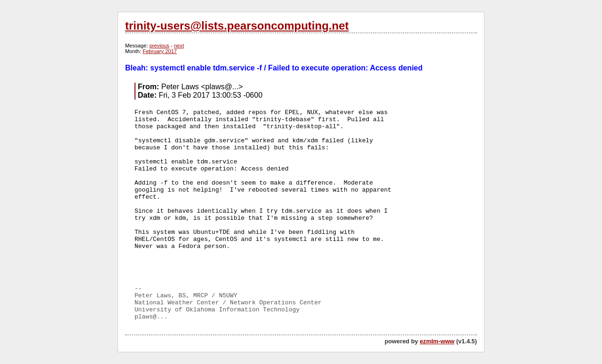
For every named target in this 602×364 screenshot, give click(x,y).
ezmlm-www (437, 341)
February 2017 (160, 51)
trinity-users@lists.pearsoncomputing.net (237, 26)
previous (159, 46)
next (179, 46)
